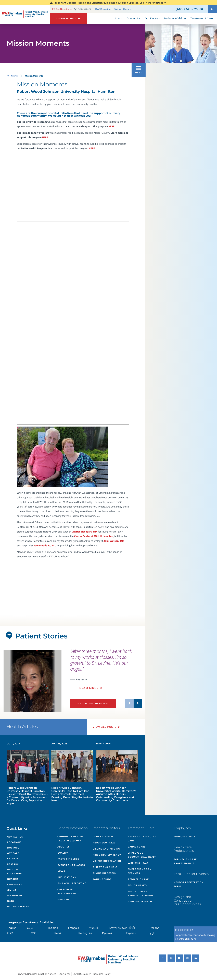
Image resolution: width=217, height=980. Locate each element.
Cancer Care (137, 847)
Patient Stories (18, 906)
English (12, 928)
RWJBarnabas (103, 9)
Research (14, 864)
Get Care (13, 853)
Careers (127, 9)
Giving (117, 9)
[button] (212, 9)
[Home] (25, 15)
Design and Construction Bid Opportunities (187, 900)
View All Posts (105, 727)
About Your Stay (104, 843)
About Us (64, 847)
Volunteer (15, 896)
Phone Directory (105, 873)
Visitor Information (107, 861)
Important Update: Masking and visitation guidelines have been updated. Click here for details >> (111, 3)
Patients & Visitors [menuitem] (175, 18)
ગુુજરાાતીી (93, 928)
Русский (107, 933)
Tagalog (53, 928)
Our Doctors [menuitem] (152, 18)
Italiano (155, 928)
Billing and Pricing (106, 849)
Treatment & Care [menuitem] (202, 18)
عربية (30, 928)
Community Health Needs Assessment (70, 839)
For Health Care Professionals (185, 861)
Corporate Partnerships (67, 891)
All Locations (83, 9)
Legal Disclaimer (82, 974)
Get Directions (62, 9)
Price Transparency (107, 855)
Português (85, 933)
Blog (11, 901)
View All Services (140, 902)
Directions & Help (105, 867)
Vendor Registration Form (189, 884)
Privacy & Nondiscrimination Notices (36, 974)
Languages (15, 885)
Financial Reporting (72, 883)
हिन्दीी (132, 928)
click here (190, 939)
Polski (58, 933)
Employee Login (185, 837)
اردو (152, 933)
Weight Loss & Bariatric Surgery (141, 893)
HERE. (92, 148)
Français (73, 928)
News (61, 871)
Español (131, 933)
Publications (67, 877)
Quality (63, 853)
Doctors (13, 848)
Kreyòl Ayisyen (118, 928)
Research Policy (102, 974)
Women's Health (139, 863)
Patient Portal (103, 837)
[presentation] (106, 671)
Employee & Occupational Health (143, 855)
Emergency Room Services (140, 871)
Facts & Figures (68, 859)
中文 (33, 933)
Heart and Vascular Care (142, 839)
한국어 (11, 933)
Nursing (13, 879)
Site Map (63, 899)
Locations (14, 842)
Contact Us (15, 837)
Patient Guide (102, 879)
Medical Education (15, 872)
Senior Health (138, 885)
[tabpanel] (33, 681)
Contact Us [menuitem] (134, 18)
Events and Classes (71, 865)
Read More (89, 688)
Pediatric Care (138, 879)
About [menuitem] (119, 18)
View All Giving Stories (93, 703)
